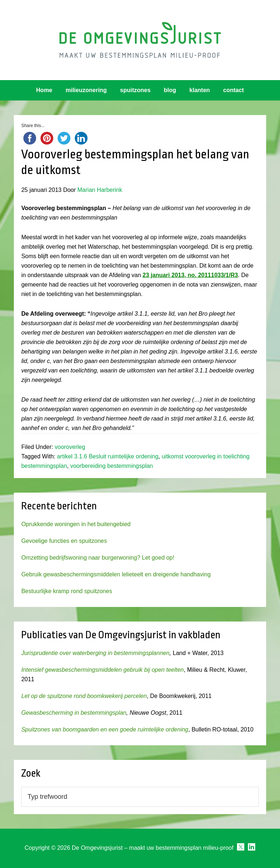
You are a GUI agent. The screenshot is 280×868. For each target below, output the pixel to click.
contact (234, 90)
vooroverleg (70, 447)
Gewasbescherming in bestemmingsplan (74, 713)
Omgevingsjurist (140, 40)
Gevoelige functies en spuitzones (64, 541)
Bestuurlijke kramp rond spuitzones (67, 591)
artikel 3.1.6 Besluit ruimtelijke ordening (108, 456)
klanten (200, 90)
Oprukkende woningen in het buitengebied (76, 524)
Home (44, 90)
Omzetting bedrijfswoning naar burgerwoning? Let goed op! (98, 558)
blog (170, 90)
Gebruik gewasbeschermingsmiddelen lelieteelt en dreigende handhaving (116, 574)
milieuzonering (86, 90)
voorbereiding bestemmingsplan (112, 466)
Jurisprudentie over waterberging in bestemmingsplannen (95, 653)
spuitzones (135, 90)
